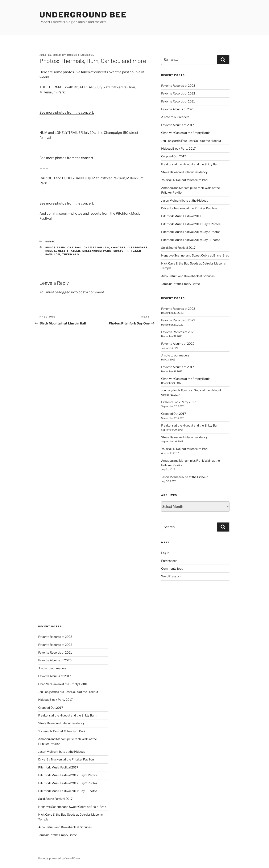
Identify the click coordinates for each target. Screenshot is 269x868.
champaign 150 (96, 247)
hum (49, 251)
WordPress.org (171, 576)
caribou (75, 247)
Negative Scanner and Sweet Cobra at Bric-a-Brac (195, 255)
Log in (165, 553)
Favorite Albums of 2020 (178, 109)
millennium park (97, 251)
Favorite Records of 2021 (178, 101)
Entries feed (169, 561)
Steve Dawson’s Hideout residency (184, 172)
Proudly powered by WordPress (59, 858)
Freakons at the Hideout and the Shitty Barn (190, 164)
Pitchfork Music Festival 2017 (181, 216)
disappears (138, 247)
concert (118, 247)
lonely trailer (67, 251)
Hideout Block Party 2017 (178, 148)
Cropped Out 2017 (174, 156)
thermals (71, 254)
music (51, 242)
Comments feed (172, 568)
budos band (55, 247)
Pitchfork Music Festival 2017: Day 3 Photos (191, 224)
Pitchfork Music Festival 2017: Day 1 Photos (191, 240)
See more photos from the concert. (67, 112)
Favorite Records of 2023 (178, 86)
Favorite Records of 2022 (178, 93)
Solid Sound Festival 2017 (178, 248)
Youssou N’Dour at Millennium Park (185, 180)
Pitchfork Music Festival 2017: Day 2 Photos (191, 232)
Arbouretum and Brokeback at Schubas (188, 276)
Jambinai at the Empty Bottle (181, 284)
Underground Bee (83, 15)
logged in (67, 292)
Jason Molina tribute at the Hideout (184, 200)
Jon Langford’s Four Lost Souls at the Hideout (191, 141)
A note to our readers (175, 117)
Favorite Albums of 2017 (178, 125)
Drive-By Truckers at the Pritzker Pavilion (189, 208)
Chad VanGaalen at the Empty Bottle (186, 133)
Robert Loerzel (81, 55)
